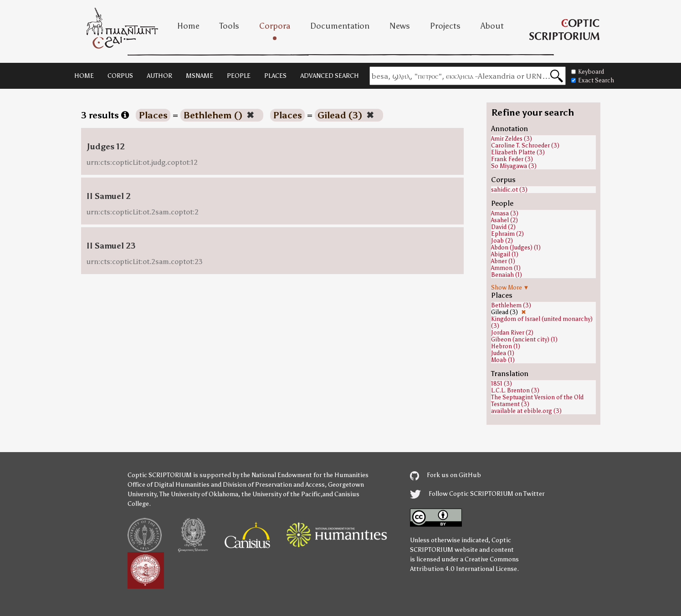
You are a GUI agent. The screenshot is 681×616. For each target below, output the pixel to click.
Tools (229, 26)
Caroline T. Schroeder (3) (525, 145)
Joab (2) (502, 241)
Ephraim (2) (507, 234)
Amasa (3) (505, 213)
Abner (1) (503, 261)
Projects (445, 26)
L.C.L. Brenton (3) (515, 390)
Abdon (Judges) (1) (516, 247)
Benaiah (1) (507, 275)
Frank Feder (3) (512, 159)
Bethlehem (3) (511, 305)
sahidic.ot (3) (509, 190)
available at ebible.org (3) (526, 411)
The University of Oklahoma (199, 494)
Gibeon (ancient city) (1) (524, 339)
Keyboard (588, 72)
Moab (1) (503, 360)
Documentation (340, 26)
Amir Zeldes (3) (512, 139)
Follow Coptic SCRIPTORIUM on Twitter (477, 494)
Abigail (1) (505, 254)
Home (188, 26)
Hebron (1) (506, 346)
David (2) (503, 227)
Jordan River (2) (512, 333)
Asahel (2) (504, 220)
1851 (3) (502, 384)
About (492, 26)
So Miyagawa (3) (514, 166)
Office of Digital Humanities (169, 485)
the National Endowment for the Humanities (305, 475)
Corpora (275, 26)
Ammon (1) (506, 268)
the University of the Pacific (281, 494)
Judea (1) (503, 353)
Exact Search (593, 80)
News (400, 26)
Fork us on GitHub (445, 475)
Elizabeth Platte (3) (518, 152)
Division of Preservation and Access (274, 485)
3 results (105, 115)
